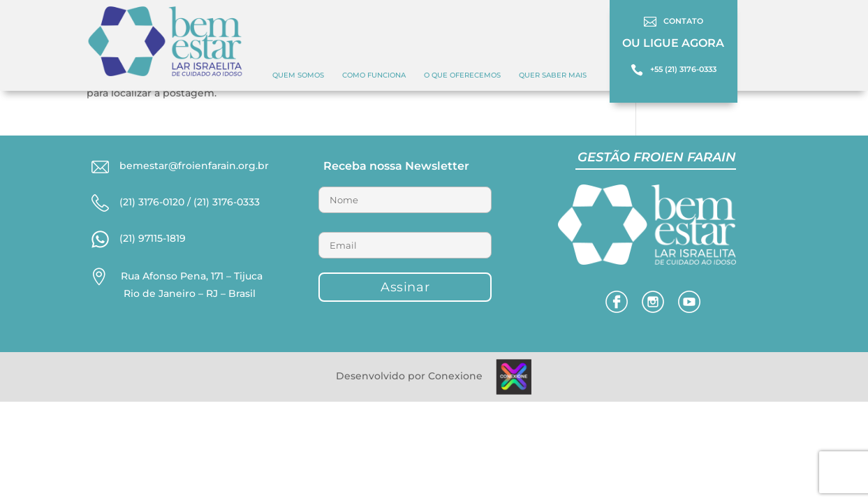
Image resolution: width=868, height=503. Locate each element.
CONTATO (683, 21)
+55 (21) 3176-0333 (683, 69)
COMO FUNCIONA (374, 75)
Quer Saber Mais (553, 75)
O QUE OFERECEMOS (462, 75)
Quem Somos (298, 75)
